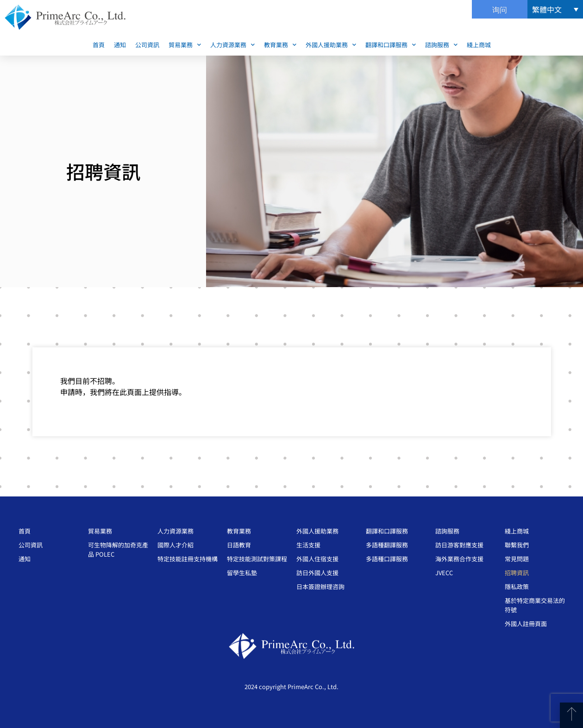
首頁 (99, 45)
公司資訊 (147, 45)
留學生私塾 (242, 573)
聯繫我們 (517, 545)
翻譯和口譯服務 (391, 45)
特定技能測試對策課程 (257, 559)
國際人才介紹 (176, 545)
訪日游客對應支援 (459, 545)
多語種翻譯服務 (387, 545)
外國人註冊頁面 (526, 624)
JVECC (444, 573)
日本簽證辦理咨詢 (320, 587)
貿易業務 (185, 45)
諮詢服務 (441, 45)
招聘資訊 (517, 573)
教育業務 (280, 45)
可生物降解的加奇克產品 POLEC (118, 549)
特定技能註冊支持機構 (188, 559)
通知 (120, 45)
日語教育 (239, 545)
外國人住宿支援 (317, 559)
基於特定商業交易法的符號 (535, 605)
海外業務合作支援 (459, 559)
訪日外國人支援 (317, 573)
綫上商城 (479, 45)
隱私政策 (517, 587)
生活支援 (308, 545)
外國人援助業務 (331, 45)
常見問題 (517, 559)
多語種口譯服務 (387, 559)
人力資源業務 (232, 45)
